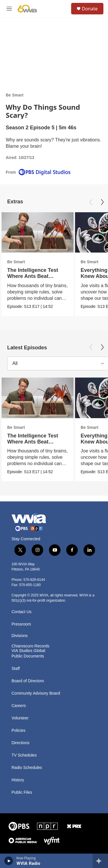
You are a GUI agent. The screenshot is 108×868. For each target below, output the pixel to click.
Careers (19, 706)
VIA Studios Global (28, 651)
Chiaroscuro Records (31, 646)
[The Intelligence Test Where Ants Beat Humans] (37, 233)
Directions (20, 743)
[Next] (102, 202)
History (18, 780)
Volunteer (20, 718)
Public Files (22, 792)
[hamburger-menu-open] (9, 9)
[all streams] (100, 861)
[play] (9, 861)
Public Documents (28, 656)
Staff (16, 669)
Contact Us (21, 612)
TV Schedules (24, 755)
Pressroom (21, 624)
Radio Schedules (27, 768)
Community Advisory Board (36, 693)
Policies (18, 730)
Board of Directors (28, 681)
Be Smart (15, 95)
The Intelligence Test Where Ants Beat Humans (33, 276)
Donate (90, 9)
